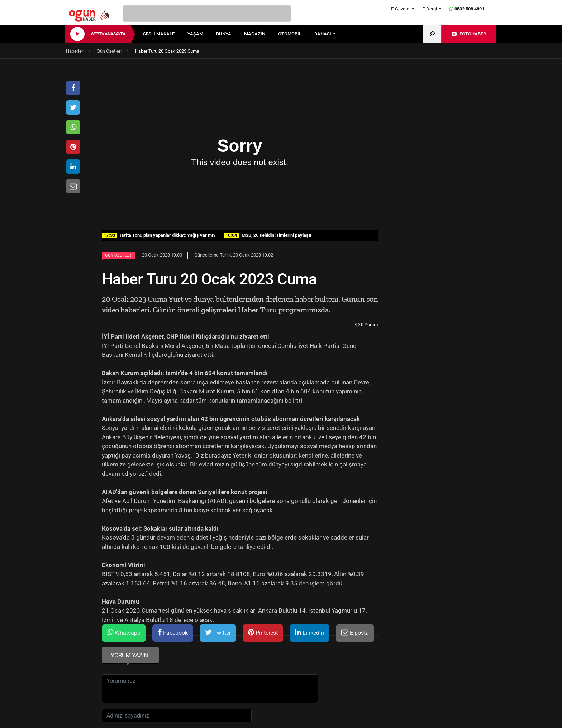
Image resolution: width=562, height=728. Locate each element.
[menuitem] (165, 34)
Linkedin (309, 633)
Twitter (218, 633)
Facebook (173, 633)
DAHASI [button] (323, 34)
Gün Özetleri (119, 255)
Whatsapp (124, 633)
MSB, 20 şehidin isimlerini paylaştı (268, 235)
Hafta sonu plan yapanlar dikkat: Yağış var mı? (159, 235)
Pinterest (263, 633)
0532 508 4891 (467, 9)
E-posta (355, 633)
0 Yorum (366, 324)
